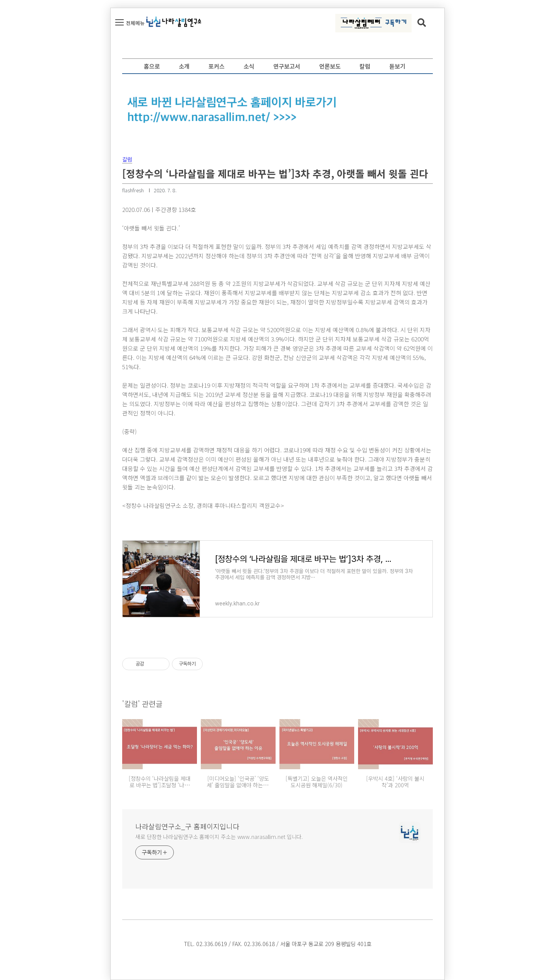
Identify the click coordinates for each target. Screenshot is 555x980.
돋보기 (397, 66)
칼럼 (365, 66)
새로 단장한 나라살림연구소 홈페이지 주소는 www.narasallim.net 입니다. (219, 837)
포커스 (217, 66)
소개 (184, 66)
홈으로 (152, 66)
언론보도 (330, 66)
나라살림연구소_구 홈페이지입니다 (187, 826)
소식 (249, 66)
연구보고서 (287, 66)
